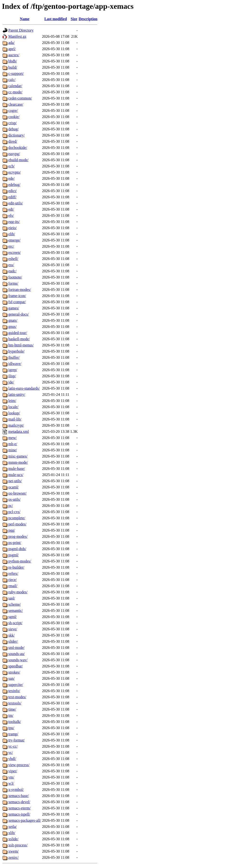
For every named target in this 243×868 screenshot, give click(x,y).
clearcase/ (16, 104)
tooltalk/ (15, 722)
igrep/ (13, 370)
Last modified (56, 19)
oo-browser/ (17, 493)
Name (25, 19)
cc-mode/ (15, 92)
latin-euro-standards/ (24, 388)
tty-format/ (16, 740)
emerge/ (14, 240)
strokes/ (14, 672)
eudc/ (12, 271)
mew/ (13, 438)
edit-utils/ (16, 203)
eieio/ (13, 228)
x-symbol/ (16, 790)
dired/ (13, 141)
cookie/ (14, 117)
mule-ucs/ (16, 475)
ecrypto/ (14, 172)
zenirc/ (14, 857)
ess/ (11, 265)
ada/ (12, 43)
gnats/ (13, 320)
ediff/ (12, 197)
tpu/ (11, 728)
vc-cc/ (13, 746)
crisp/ (13, 123)
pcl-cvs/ (14, 512)
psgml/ (14, 555)
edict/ (13, 191)
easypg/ (14, 154)
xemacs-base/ (19, 796)
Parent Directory (21, 30)
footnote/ (15, 277)
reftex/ (13, 573)
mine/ (13, 450)
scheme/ (14, 604)
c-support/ (16, 73)
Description (88, 19)
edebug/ (14, 185)
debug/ (14, 129)
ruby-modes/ (18, 592)
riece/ (13, 580)
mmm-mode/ (18, 462)
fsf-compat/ (17, 302)
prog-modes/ (18, 536)
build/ (13, 67)
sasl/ (12, 598)
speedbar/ (16, 666)
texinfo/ (14, 691)
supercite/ (16, 685)
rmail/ (13, 586)
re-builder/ (16, 567)
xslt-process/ (18, 845)
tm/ (11, 715)
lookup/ (14, 413)
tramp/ (13, 734)
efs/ (11, 215)
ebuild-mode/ (18, 160)
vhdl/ (12, 759)
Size (74, 19)
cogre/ (13, 111)
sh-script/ (15, 623)
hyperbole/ (16, 351)
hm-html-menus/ (21, 345)
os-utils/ (14, 499)
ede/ (12, 178)
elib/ (12, 234)
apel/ (12, 49)
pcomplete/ (17, 518)
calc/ (12, 80)
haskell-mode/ (19, 339)
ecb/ (12, 166)
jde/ (11, 382)
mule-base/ (17, 469)
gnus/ (12, 327)
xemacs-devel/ (19, 802)
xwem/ (14, 851)
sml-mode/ (16, 648)
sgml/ (13, 617)
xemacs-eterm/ (19, 808)
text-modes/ (17, 697)
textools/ (15, 703)
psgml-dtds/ (17, 549)
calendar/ (15, 86)
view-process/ (19, 765)
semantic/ (16, 611)
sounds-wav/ (18, 660)
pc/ (11, 506)
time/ (12, 709)
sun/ (12, 678)
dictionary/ (16, 135)
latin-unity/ (17, 394)
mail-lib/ (15, 419)
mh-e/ (13, 444)
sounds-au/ (16, 654)
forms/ (13, 283)
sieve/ (13, 629)
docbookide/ (18, 148)
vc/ (11, 752)
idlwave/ (15, 364)
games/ (14, 308)
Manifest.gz (17, 36)
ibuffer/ (14, 357)
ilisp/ (12, 376)
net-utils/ (15, 481)
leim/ (12, 401)
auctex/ (14, 55)
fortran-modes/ (20, 290)
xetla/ (13, 827)
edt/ (11, 209)
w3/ (11, 783)
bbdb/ (13, 61)
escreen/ (14, 252)
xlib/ (12, 833)
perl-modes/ (17, 524)
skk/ (12, 635)
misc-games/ (18, 456)
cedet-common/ (20, 98)
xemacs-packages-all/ (25, 820)
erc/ (11, 246)
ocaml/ (14, 487)
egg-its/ (14, 222)
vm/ (11, 777)
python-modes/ (20, 561)
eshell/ (13, 259)
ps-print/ (15, 543)
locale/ (13, 407)
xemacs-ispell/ (19, 814)
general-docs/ (19, 314)
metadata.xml (19, 432)
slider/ (13, 641)
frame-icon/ (17, 296)
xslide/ (13, 839)
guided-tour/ (18, 333)
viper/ (13, 771)
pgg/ (12, 530)
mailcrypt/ (16, 425)
